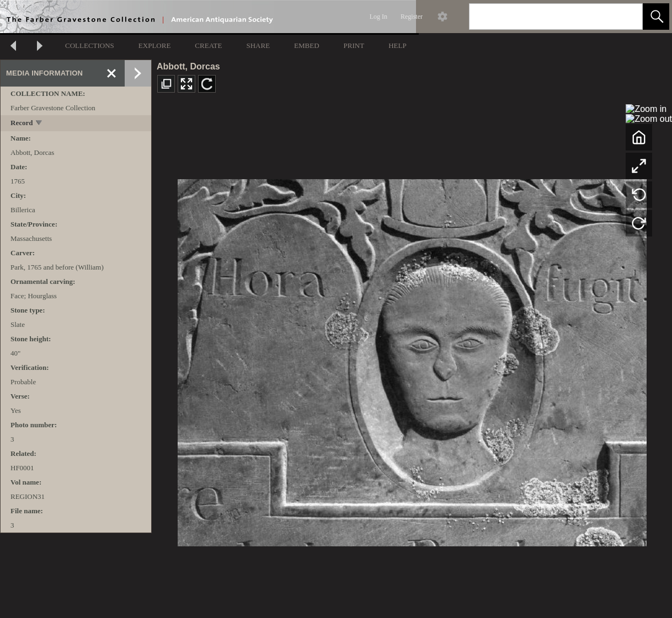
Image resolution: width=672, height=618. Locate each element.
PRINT (354, 45)
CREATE (208, 45)
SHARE (258, 45)
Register (412, 17)
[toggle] (39, 124)
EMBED (307, 45)
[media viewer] (412, 360)
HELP (398, 45)
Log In (378, 17)
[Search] (543, 17)
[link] (625, 16)
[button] (656, 17)
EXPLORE (155, 45)
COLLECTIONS (90, 45)
